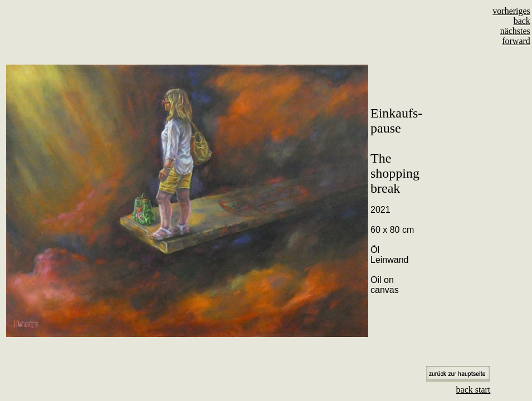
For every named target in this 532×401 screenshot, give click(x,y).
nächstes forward (515, 36)
